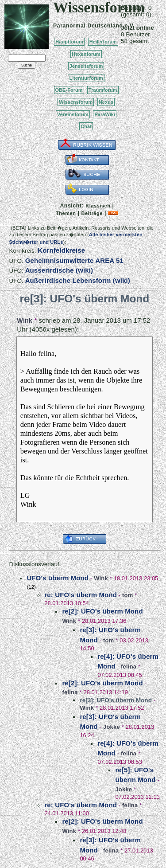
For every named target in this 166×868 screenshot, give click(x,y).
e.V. (129, 26)
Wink (25, 321)
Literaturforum (86, 78)
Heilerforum (103, 42)
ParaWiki (105, 114)
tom (127, 595)
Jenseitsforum (86, 66)
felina (129, 667)
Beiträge (92, 213)
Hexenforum (86, 54)
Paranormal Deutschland (88, 26)
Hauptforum (69, 42)
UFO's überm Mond (58, 578)
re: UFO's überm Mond (81, 595)
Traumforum (103, 90)
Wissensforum (76, 102)
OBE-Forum (69, 90)
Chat (86, 126)
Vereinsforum (73, 114)
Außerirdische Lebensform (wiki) (78, 280)
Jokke (112, 727)
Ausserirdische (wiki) (59, 270)
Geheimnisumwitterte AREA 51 (74, 260)
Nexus (106, 102)
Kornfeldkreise (61, 250)
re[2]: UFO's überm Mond (102, 611)
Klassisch (98, 206)
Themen (66, 213)
